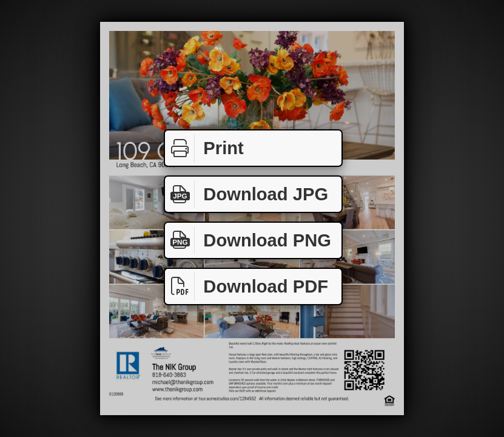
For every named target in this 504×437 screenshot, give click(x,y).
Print (204, 148)
